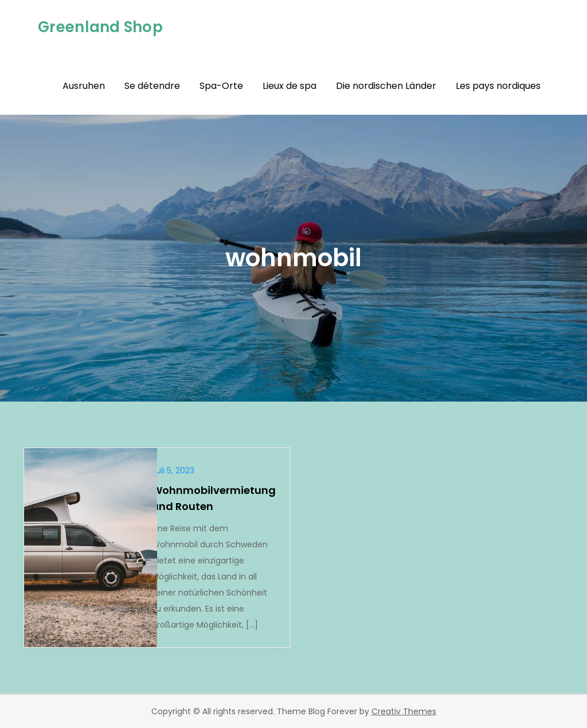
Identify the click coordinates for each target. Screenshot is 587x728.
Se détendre (152, 86)
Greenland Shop (100, 27)
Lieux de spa (289, 86)
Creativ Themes (404, 711)
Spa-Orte (221, 86)
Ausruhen (84, 86)
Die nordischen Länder (386, 86)
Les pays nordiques (498, 86)
